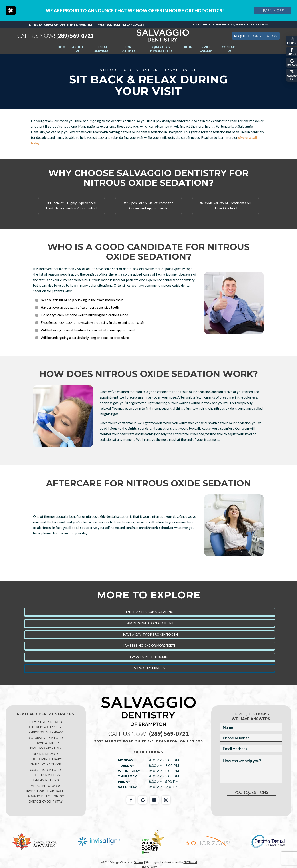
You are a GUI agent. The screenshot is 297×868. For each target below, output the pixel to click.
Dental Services (101, 49)
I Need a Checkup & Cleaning (150, 612)
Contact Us (229, 49)
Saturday (127, 787)
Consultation (256, 36)
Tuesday (126, 766)
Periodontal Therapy (46, 732)
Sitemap (139, 862)
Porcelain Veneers (46, 775)
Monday (126, 760)
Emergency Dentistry (46, 802)
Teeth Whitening (46, 780)
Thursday (127, 776)
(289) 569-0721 (57, 36)
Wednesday (129, 771)
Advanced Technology (46, 796)
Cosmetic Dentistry (46, 770)
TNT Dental (190, 862)
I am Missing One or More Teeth (150, 645)
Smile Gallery (206, 49)
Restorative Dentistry (46, 738)
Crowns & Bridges (46, 743)
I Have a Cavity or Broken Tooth (150, 634)
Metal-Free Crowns (46, 786)
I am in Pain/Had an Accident (150, 623)
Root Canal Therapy (46, 759)
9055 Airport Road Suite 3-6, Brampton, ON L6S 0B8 (231, 24)
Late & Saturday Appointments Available (61, 25)
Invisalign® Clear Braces (46, 791)
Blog (188, 47)
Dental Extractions (46, 764)
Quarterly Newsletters (161, 49)
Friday (124, 782)
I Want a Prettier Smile (150, 657)
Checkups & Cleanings (46, 727)
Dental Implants (46, 754)
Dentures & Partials (46, 748)
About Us (78, 49)
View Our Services (150, 668)
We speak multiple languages (121, 25)
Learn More (273, 10)
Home (62, 47)
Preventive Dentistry (46, 722)
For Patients (128, 49)
